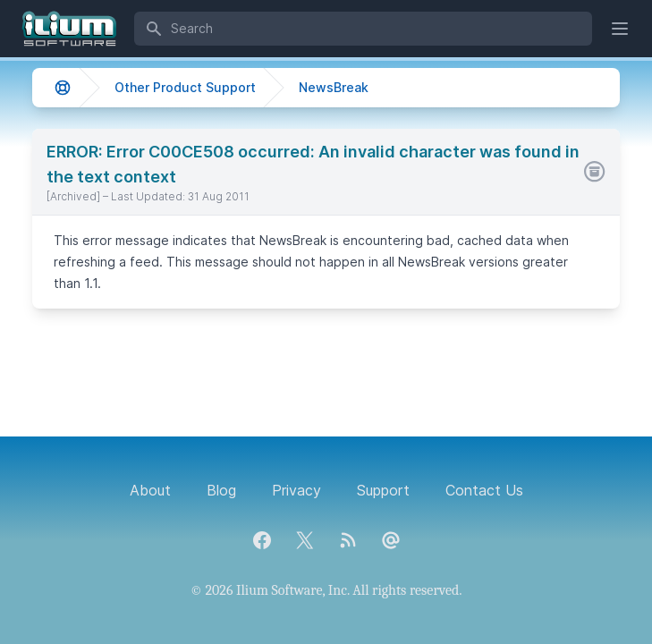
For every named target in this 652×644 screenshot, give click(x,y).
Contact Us (484, 490)
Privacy (296, 490)
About (150, 490)
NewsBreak (334, 87)
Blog (221, 490)
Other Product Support (185, 87)
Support (383, 490)
